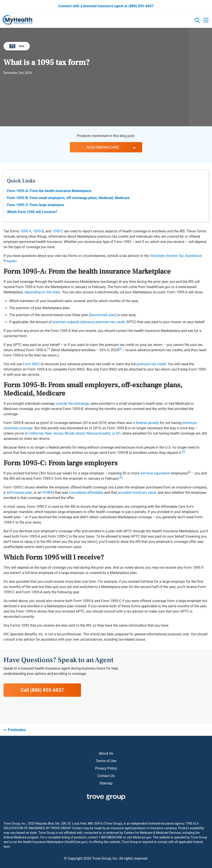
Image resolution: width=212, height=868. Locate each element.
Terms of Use (106, 761)
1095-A (26, 231)
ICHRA (47, 493)
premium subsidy (66, 322)
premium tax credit (151, 364)
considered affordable (86, 493)
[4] (189, 472)
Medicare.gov (142, 837)
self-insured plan (19, 493)
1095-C (58, 231)
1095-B (38, 231)
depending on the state (42, 292)
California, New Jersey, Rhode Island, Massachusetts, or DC (75, 433)
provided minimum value (137, 493)
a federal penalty (146, 423)
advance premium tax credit (103, 322)
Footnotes (17, 730)
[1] (49, 349)
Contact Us (106, 776)
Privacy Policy (106, 768)
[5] (121, 478)
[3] (184, 452)
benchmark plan (103, 315)
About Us (106, 753)
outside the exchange (72, 404)
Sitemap (106, 783)
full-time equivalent (155, 473)
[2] (120, 349)
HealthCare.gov (76, 842)
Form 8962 (31, 364)
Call (42, 690)
